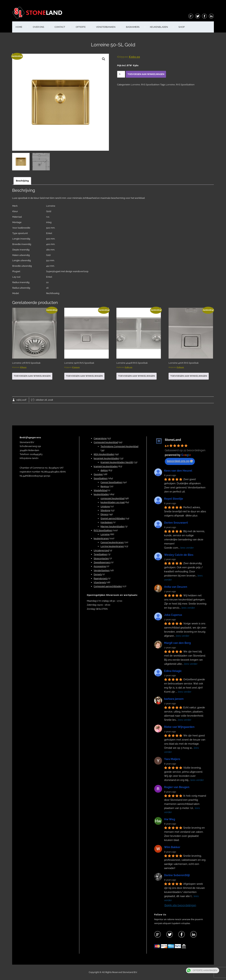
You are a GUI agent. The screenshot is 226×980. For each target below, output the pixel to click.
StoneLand (173, 440)
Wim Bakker (172, 847)
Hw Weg (170, 819)
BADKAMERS (133, 27)
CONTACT (60, 27)
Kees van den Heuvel (178, 471)
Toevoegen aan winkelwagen (146, 74)
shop (182, 27)
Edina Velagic (173, 671)
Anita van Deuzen (176, 587)
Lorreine (135, 85)
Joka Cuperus (173, 615)
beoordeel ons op (180, 461)
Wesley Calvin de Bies (179, 555)
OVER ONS (38, 27)
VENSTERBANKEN (106, 27)
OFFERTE (81, 27)
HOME (19, 27)
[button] (104, 59)
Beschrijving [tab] (22, 181)
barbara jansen (174, 699)
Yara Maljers (172, 759)
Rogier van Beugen (177, 787)
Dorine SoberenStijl (177, 875)
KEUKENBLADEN (159, 27)
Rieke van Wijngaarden (179, 727)
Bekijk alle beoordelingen (180, 905)
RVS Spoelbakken (150, 85)
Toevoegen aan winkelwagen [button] (32, 376)
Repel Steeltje (174, 499)
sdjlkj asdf (21, 400)
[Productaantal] (121, 74)
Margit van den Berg (177, 643)
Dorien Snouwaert (176, 523)
